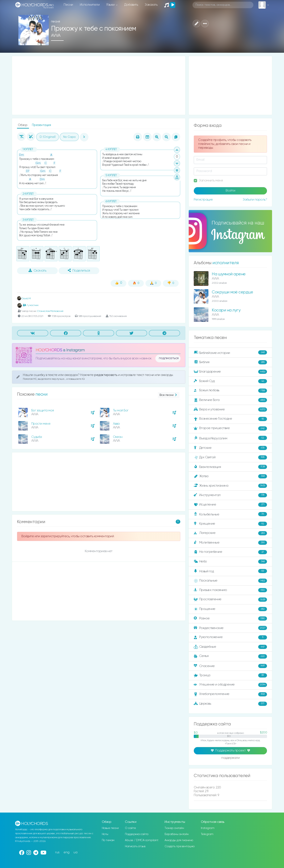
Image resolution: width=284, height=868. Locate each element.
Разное (230, 618)
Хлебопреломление (230, 694)
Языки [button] (111, 5)
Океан (118, 437)
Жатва (230, 476)
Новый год (230, 571)
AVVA (56, 36)
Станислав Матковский (50, 311)
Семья (230, 656)
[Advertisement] (99, 85)
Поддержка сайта (137, 834)
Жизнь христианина (230, 486)
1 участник (31, 305)
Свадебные (230, 647)
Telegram (207, 834)
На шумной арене (229, 274)
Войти (230, 191)
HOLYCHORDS (49, 350)
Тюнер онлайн (174, 828)
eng (67, 852)
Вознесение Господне (230, 419)
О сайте (130, 828)
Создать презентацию (180, 846)
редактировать (106, 375)
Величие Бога (230, 400)
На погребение (230, 552)
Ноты (105, 834)
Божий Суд (230, 381)
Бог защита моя (43, 410)
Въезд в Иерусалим (230, 438)
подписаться (169, 358)
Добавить (131, 5)
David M (24, 299)
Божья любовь (230, 391)
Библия (230, 362)
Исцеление (230, 505)
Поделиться (79, 271)
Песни (68, 5)
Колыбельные (230, 514)
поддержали (230, 758)
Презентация (41, 125)
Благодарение (230, 372)
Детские (230, 448)
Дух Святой (230, 457)
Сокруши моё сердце (232, 292)
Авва (116, 424)
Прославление (230, 600)
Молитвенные (230, 543)
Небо (230, 562)
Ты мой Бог (121, 410)
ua (75, 852)
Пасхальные (230, 581)
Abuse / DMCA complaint (142, 840)
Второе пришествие (230, 428)
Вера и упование (230, 410)
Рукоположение (230, 637)
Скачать (37, 271)
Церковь (230, 704)
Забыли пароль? (255, 200)
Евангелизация (230, 467)
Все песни (169, 395)
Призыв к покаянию (230, 590)
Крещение (230, 524)
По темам (108, 840)
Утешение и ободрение (230, 685)
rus (57, 852)
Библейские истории (230, 353)
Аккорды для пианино (179, 840)
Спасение (230, 666)
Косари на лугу (226, 310)
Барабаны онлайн (177, 834)
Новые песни (110, 828)
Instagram (208, 828)
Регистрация (203, 200)
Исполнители (90, 5)
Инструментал (230, 495)
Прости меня (41, 424)
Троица (230, 675)
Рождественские (230, 628)
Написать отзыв (135, 846)
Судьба (37, 437)
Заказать (151, 5)
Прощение (230, 609)
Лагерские (230, 533)
